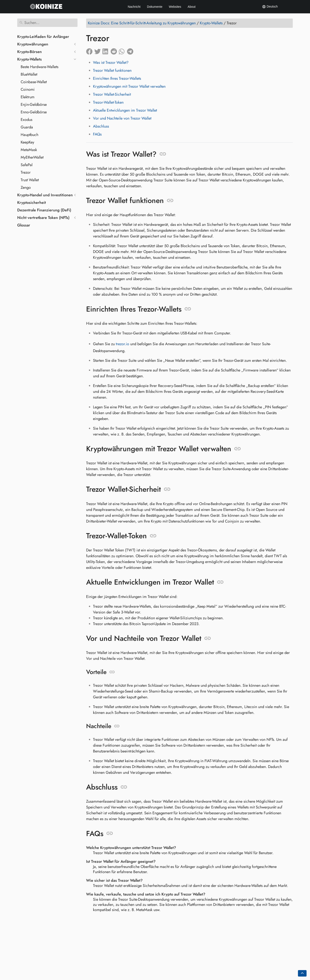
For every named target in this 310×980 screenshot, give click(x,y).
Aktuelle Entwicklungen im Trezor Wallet (125, 110)
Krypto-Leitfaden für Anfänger (43, 37)
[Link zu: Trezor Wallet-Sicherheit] (167, 489)
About (192, 7)
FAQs (97, 134)
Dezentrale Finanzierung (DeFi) (44, 210)
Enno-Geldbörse (34, 112)
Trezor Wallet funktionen (112, 70)
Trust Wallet (30, 180)
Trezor (26, 172)
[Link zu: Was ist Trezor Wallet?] (163, 154)
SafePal (27, 165)
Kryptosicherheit (32, 203)
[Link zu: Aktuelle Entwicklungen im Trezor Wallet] (220, 582)
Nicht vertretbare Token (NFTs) (43, 218)
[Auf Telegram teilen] (131, 51)
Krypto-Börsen (29, 52)
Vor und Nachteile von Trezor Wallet (122, 118)
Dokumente (155, 7)
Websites (175, 7)
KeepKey (27, 142)
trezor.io (122, 344)
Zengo (26, 187)
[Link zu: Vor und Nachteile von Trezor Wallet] (208, 638)
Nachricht (134, 7)
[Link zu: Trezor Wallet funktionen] (170, 201)
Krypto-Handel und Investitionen (45, 195)
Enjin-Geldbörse (34, 105)
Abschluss (101, 126)
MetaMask (29, 150)
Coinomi (28, 89)
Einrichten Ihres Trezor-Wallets (117, 78)
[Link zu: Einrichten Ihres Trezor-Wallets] (188, 309)
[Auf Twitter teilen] (98, 51)
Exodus (26, 120)
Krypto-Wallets (29, 59)
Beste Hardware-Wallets (40, 67)
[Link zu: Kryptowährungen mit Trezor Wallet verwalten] (238, 449)
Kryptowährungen (33, 44)
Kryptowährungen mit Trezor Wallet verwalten (129, 86)
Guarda (27, 127)
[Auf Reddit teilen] (115, 51)
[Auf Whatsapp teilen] (123, 51)
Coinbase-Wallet (34, 82)
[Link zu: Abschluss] (124, 787)
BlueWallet (29, 74)
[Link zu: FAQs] (110, 833)
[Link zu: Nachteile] (117, 726)
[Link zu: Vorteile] (112, 672)
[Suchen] (47, 23)
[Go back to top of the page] (302, 973)
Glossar (24, 225)
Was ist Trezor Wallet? (111, 62)
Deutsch (270, 7)
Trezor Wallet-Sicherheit (112, 94)
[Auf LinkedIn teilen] (107, 51)
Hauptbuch (29, 135)
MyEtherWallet (32, 157)
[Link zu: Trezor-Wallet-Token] (153, 536)
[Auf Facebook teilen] (90, 51)
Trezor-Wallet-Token (108, 102)
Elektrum (28, 97)
